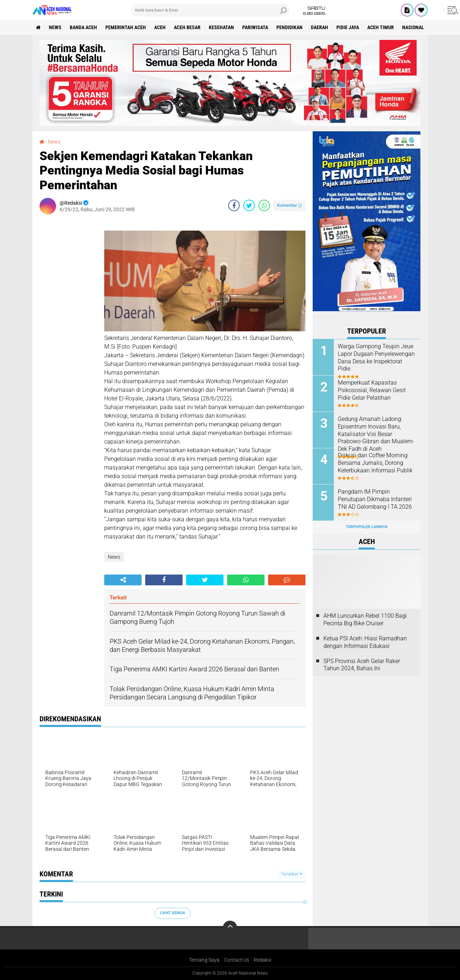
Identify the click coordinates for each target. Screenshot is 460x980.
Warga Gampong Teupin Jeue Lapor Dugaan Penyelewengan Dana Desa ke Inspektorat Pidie (376, 357)
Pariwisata (255, 27)
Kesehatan (221, 27)
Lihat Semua (172, 913)
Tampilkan (291, 874)
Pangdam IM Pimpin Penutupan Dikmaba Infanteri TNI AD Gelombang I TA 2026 (375, 499)
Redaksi (263, 960)
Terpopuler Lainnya (367, 527)
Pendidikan (289, 27)
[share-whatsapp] (264, 205)
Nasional (413, 27)
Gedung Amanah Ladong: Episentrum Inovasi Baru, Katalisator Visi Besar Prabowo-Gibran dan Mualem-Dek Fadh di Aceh (376, 434)
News (55, 27)
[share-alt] (123, 580)
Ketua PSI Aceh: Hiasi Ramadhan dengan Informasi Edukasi (365, 642)
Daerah (319, 27)
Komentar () (289, 205)
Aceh (160, 27)
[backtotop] (230, 928)
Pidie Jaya (348, 27)
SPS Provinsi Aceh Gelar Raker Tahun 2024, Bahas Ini (362, 665)
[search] (210, 10)
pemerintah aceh (126, 27)
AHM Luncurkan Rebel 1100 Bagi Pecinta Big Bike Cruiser (365, 620)
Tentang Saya (204, 960)
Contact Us (237, 960)
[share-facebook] (234, 205)
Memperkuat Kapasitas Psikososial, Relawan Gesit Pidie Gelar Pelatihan (372, 390)
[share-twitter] (249, 205)
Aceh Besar (187, 27)
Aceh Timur (381, 27)
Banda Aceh (83, 27)
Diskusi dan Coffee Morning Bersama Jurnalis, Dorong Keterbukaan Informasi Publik (375, 463)
